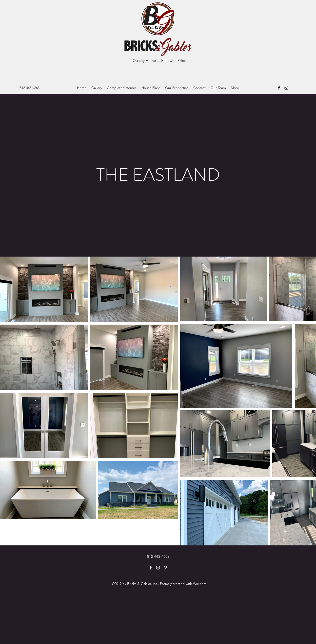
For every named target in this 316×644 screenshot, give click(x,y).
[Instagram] (286, 88)
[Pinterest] (165, 568)
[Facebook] (279, 88)
